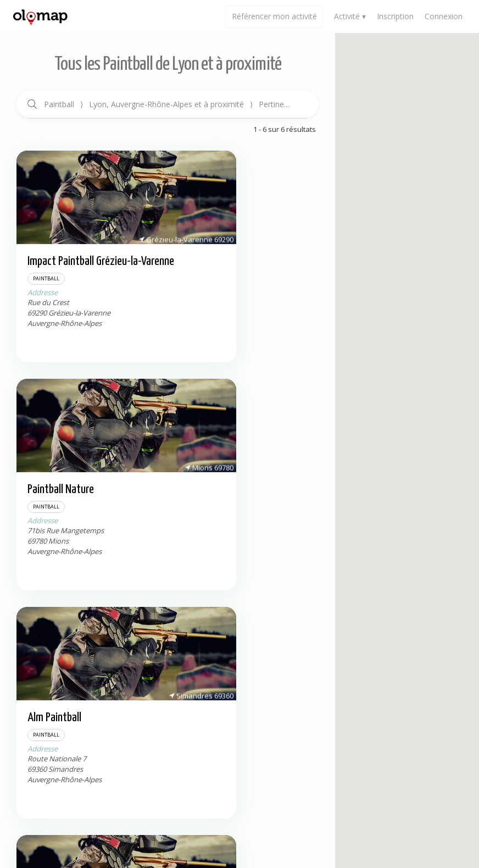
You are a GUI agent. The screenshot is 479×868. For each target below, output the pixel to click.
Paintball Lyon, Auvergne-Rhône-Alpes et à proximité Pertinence (170, 104)
